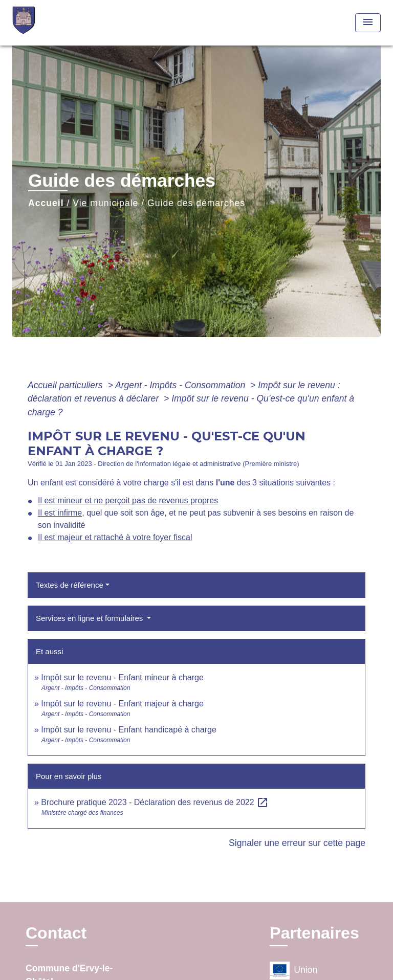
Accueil (46, 203)
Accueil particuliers (67, 385)
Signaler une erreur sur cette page (297, 843)
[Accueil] (51, 23)
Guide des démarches (196, 203)
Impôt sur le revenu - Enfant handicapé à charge (128, 730)
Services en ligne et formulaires (90, 618)
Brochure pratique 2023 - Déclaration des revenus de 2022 (155, 802)
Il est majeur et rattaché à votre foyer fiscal (115, 537)
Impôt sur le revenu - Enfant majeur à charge (122, 704)
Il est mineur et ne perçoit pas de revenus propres (128, 500)
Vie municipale (105, 203)
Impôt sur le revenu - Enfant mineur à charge (122, 677)
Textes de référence (70, 585)
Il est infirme (60, 513)
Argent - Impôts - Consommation (181, 385)
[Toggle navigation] (368, 23)
